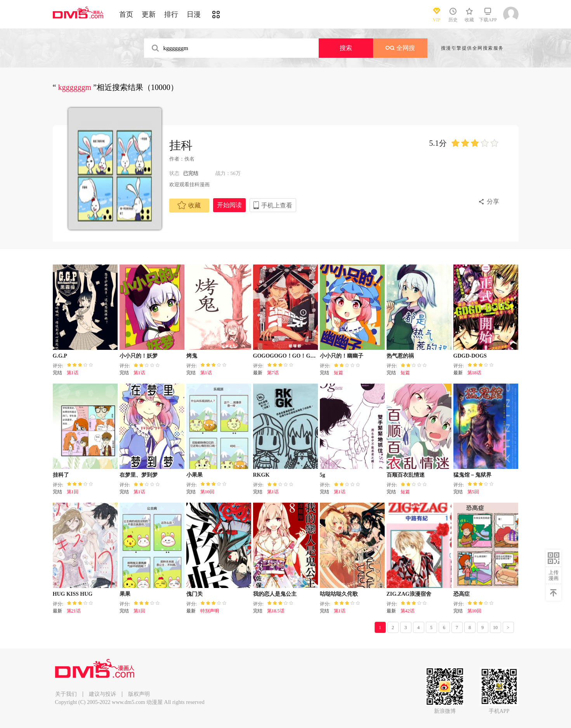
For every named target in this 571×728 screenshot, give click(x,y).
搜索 (346, 48)
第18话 (474, 373)
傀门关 (194, 594)
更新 (149, 14)
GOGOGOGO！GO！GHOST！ (292, 356)
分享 (493, 201)
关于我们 (66, 694)
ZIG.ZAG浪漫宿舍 (409, 594)
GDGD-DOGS (470, 356)
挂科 (181, 145)
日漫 (194, 14)
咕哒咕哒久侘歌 (339, 594)
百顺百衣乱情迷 (406, 475)
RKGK (261, 475)
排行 (171, 14)
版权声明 (139, 694)
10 (495, 628)
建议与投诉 (102, 694)
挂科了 (61, 475)
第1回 (73, 492)
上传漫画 (554, 575)
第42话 (408, 611)
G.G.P (60, 356)
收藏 (189, 205)
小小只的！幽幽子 (342, 356)
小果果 (194, 475)
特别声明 (210, 611)
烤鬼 (192, 356)
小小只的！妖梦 (139, 356)
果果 (125, 594)
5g (323, 475)
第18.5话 (276, 611)
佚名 (189, 159)
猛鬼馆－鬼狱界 (472, 475)
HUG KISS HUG (73, 594)
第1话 (73, 373)
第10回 (207, 492)
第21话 (74, 611)
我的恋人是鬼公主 (275, 594)
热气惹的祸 (400, 356)
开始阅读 (229, 205)
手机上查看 (277, 205)
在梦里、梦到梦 (139, 475)
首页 (126, 14)
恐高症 (462, 594)
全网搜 (400, 48)
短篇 (338, 373)
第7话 (273, 373)
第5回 (473, 492)
